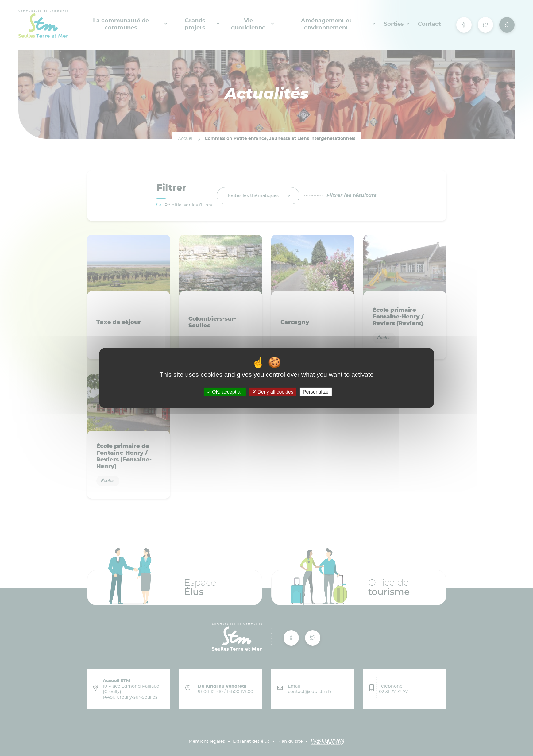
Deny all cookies (273, 392)
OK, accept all (225, 392)
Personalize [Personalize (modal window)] (316, 392)
